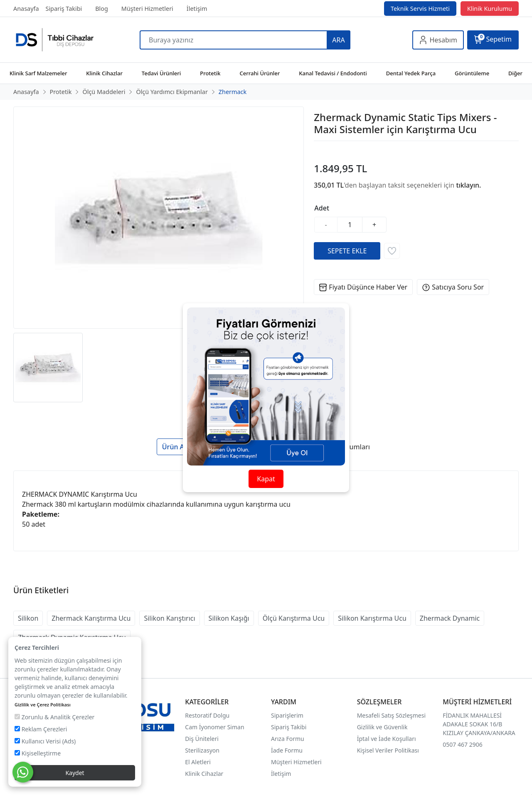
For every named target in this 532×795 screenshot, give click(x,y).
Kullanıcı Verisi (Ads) (45, 741)
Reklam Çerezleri (41, 729)
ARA (338, 40)
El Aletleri (198, 762)
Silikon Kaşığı (229, 618)
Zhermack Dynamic (450, 618)
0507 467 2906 (462, 744)
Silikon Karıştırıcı (169, 618)
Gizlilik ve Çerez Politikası (43, 705)
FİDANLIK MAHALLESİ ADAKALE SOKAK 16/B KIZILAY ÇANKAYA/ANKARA (479, 724)
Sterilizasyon (202, 750)
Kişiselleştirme (38, 753)
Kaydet (75, 773)
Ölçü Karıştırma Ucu (294, 618)
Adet (322, 208)
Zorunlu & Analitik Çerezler (54, 717)
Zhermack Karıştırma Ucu (91, 618)
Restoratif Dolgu (207, 715)
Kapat (266, 479)
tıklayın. (468, 185)
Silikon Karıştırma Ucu (372, 618)
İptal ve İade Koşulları (387, 739)
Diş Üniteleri (202, 739)
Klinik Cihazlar (204, 774)
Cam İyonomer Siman (214, 727)
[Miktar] (350, 225)
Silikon (28, 618)
